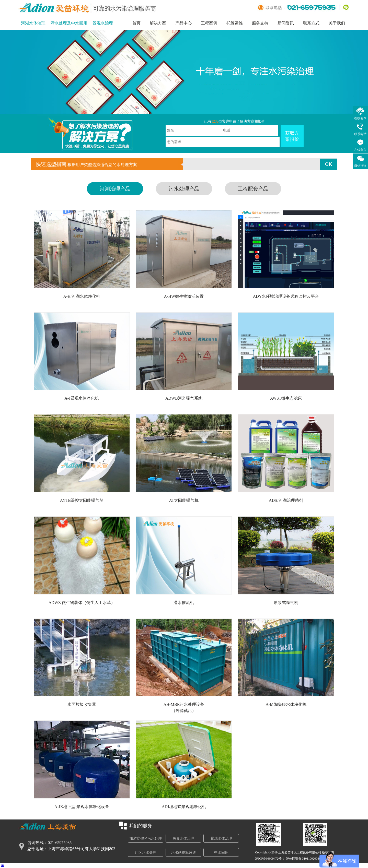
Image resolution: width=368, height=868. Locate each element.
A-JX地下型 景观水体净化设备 (82, 807)
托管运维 (235, 23)
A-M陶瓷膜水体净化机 (286, 704)
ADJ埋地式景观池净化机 (184, 807)
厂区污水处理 (146, 853)
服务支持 (260, 23)
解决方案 (158, 23)
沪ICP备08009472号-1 (269, 859)
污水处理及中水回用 (69, 23)
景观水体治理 (221, 839)
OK (329, 164)
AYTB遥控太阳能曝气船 (82, 500)
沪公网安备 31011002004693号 (306, 859)
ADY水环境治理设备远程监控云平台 (286, 296)
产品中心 (183, 23)
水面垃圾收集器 (82, 704)
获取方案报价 (292, 136)
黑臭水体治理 (183, 839)
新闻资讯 (286, 23)
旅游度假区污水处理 (146, 839)
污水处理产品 (184, 189)
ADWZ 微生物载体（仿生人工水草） (82, 603)
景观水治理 (103, 23)
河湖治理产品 (115, 189)
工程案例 (209, 23)
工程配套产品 (253, 189)
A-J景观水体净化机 (82, 398)
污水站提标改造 (183, 853)
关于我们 (337, 23)
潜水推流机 (184, 603)
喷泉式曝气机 (286, 603)
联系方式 (311, 23)
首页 (136, 23)
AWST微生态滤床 (286, 398)
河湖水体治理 (33, 23)
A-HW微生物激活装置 (184, 296)
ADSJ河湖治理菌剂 (286, 500)
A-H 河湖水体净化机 (82, 296)
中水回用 (221, 853)
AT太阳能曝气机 (184, 500)
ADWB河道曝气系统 (184, 398)
